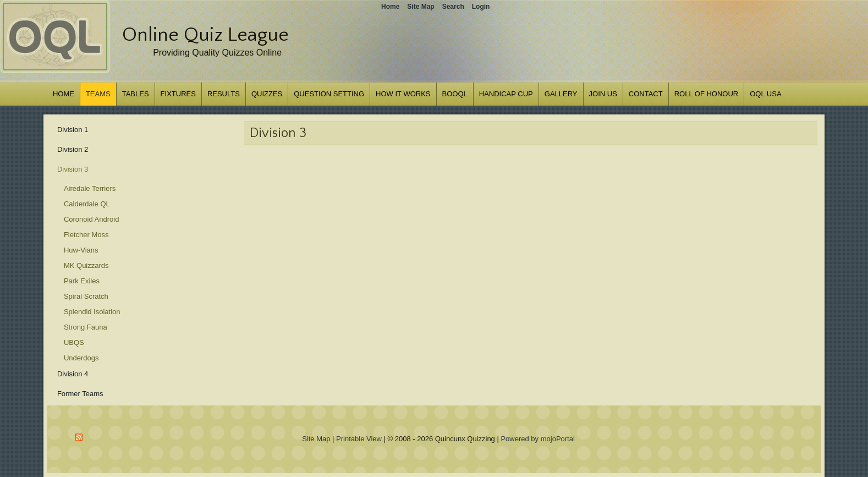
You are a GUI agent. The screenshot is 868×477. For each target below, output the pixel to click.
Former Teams (80, 394)
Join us (603, 94)
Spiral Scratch (86, 296)
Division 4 (73, 374)
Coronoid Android (91, 219)
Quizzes (267, 94)
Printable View (359, 439)
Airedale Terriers (90, 188)
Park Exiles (82, 281)
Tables (136, 94)
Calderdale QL (87, 204)
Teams (98, 94)
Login (481, 7)
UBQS (74, 342)
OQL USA (765, 94)
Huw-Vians (81, 250)
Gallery (561, 94)
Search (453, 7)
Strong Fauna (86, 327)
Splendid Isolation (92, 312)
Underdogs (81, 358)
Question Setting (329, 94)
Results (224, 94)
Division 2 (73, 149)
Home (64, 94)
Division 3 (73, 169)
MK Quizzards (86, 265)
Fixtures (178, 94)
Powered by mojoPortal (537, 439)
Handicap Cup (506, 94)
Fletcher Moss (86, 235)
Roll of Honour (707, 94)
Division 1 (73, 130)
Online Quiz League (205, 35)
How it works (403, 94)
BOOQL (455, 94)
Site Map (316, 439)
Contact (646, 94)
